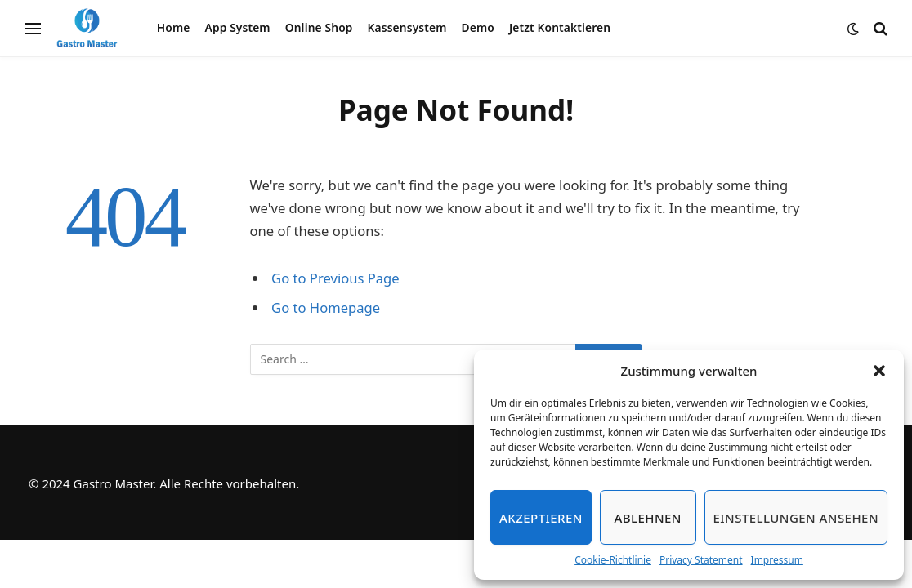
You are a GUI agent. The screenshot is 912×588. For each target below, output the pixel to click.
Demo (478, 27)
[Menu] (33, 28)
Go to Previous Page (335, 278)
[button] (879, 371)
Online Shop (319, 27)
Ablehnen (648, 518)
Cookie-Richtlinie (613, 560)
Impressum (777, 560)
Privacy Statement (701, 560)
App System (238, 27)
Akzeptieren (541, 518)
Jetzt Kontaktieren (560, 27)
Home (174, 27)
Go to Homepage (326, 307)
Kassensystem (407, 27)
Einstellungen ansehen (796, 518)
